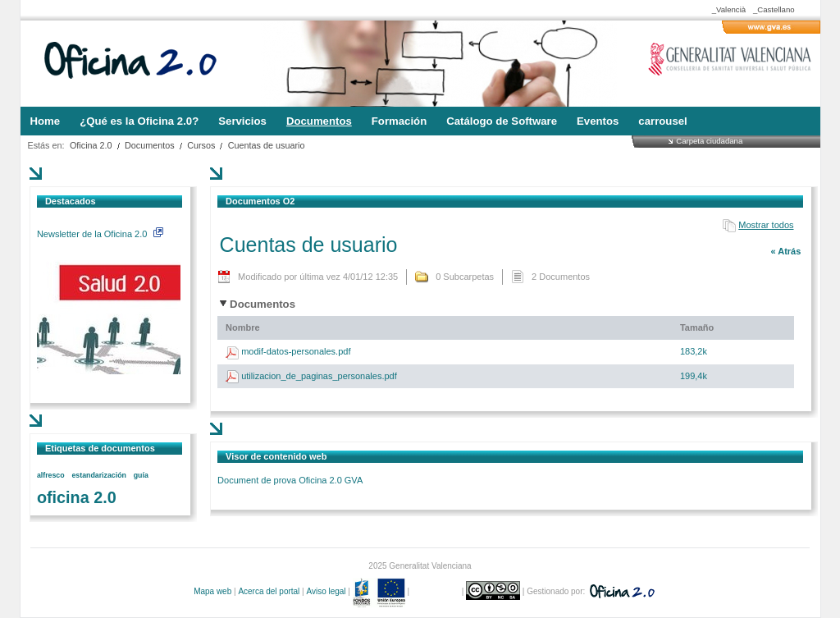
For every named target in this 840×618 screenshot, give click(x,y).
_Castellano (774, 9)
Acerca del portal (269, 591)
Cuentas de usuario (267, 145)
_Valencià (729, 9)
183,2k (694, 351)
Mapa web (212, 591)
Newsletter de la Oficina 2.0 (100, 234)
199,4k (694, 376)
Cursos (201, 145)
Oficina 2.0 (91, 145)
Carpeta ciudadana (709, 141)
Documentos (150, 145)
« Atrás (785, 251)
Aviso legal (326, 591)
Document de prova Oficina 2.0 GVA (290, 480)
